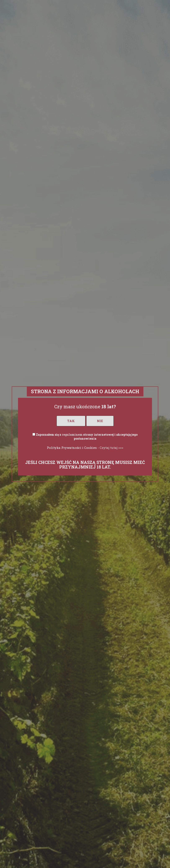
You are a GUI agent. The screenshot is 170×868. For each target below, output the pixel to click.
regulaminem (72, 435)
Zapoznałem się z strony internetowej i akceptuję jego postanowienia (87, 437)
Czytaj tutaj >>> (111, 448)
